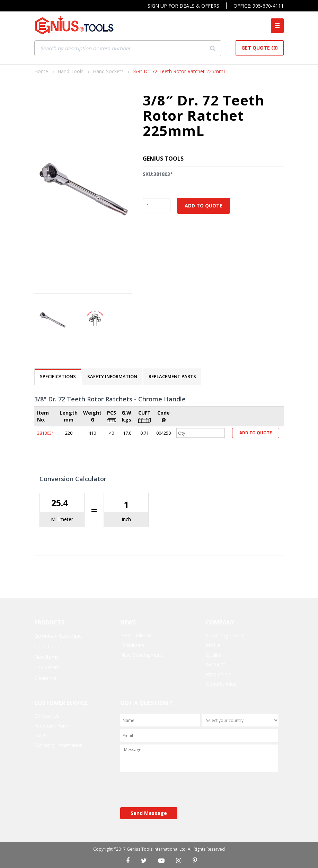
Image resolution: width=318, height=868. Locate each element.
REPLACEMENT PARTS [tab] (172, 376)
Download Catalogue (58, 636)
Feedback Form (52, 726)
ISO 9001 (216, 665)
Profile (213, 645)
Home (41, 71)
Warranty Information (59, 745)
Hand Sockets (108, 71)
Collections (47, 646)
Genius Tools (163, 159)
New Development (141, 655)
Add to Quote (204, 206)
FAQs (40, 735)
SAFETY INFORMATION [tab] (112, 376)
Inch (126, 519)
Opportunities (221, 684)
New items (46, 657)
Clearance (45, 678)
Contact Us (47, 716)
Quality (214, 655)
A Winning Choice (225, 635)
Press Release (136, 635)
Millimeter (62, 519)
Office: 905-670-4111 (259, 6)
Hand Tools (70, 71)
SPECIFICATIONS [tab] (58, 376)
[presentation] (173, 790)
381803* (46, 433)
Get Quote (260, 48)
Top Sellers (47, 667)
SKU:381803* (158, 174)
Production (218, 674)
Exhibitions (132, 645)
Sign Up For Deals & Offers (183, 6)
